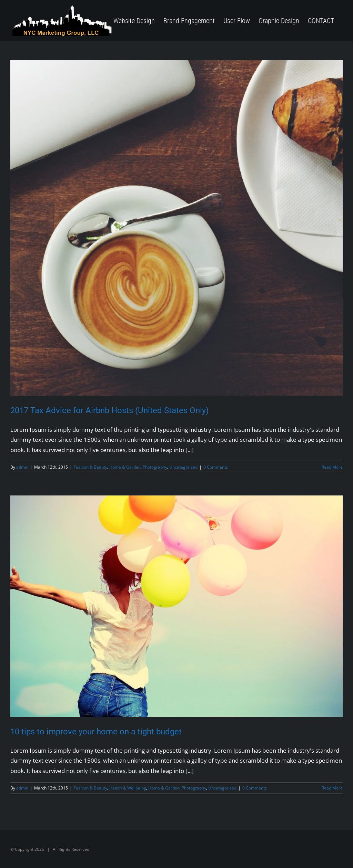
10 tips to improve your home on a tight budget (96, 732)
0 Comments (216, 467)
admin (22, 467)
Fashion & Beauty (90, 467)
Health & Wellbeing (128, 788)
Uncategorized (183, 467)
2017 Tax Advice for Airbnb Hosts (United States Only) (109, 410)
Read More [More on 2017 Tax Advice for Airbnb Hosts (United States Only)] (332, 467)
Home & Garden (125, 467)
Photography (155, 467)
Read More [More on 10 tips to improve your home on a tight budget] (332, 788)
